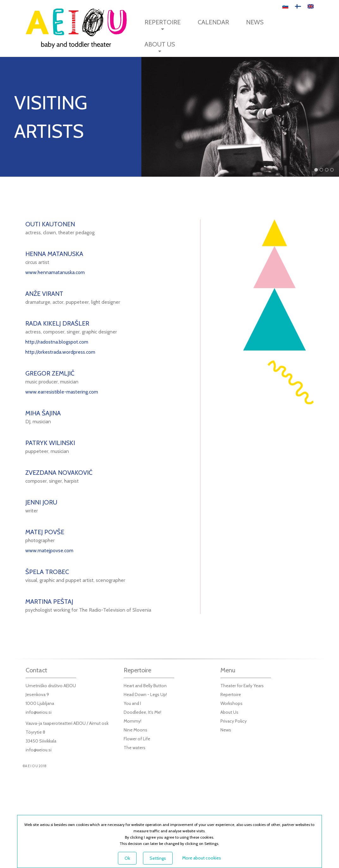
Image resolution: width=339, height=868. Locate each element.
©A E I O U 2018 (34, 766)
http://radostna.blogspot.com (57, 342)
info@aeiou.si (39, 712)
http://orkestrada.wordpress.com (60, 352)
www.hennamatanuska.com (55, 272)
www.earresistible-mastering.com (62, 392)
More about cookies (202, 858)
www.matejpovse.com (49, 550)
